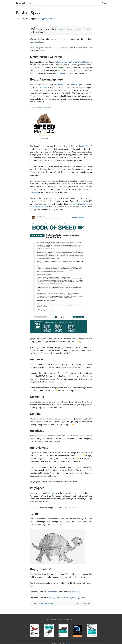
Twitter (82, 598)
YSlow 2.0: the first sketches (43, 604)
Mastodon (59, 598)
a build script (64, 73)
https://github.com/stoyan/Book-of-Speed (72, 62)
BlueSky (52, 598)
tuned (83, 29)
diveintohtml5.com (81, 204)
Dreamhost (50, 493)
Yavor (68, 198)
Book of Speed (29, 13)
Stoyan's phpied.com (24, 3)
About (104, 3)
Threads (75, 598)
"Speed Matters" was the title (41, 108)
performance (49, 19)
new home (44, 88)
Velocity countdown (63, 29)
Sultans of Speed (83, 604)
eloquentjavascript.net (39, 207)
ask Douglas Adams (84, 146)
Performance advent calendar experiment (70, 85)
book (40, 19)
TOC (32, 73)
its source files (75, 592)
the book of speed (52, 592)
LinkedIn (68, 598)
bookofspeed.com (37, 42)
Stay (78, 29)
